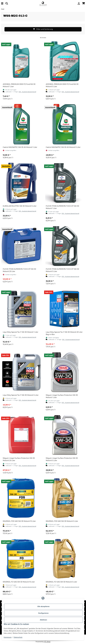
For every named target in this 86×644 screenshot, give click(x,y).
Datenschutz (18, 637)
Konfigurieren (43, 613)
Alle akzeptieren (43, 606)
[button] (79, 4)
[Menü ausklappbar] (2, 4)
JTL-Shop (47, 642)
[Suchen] (7, 4)
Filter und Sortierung (43, 29)
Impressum (8, 637)
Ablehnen (43, 620)
